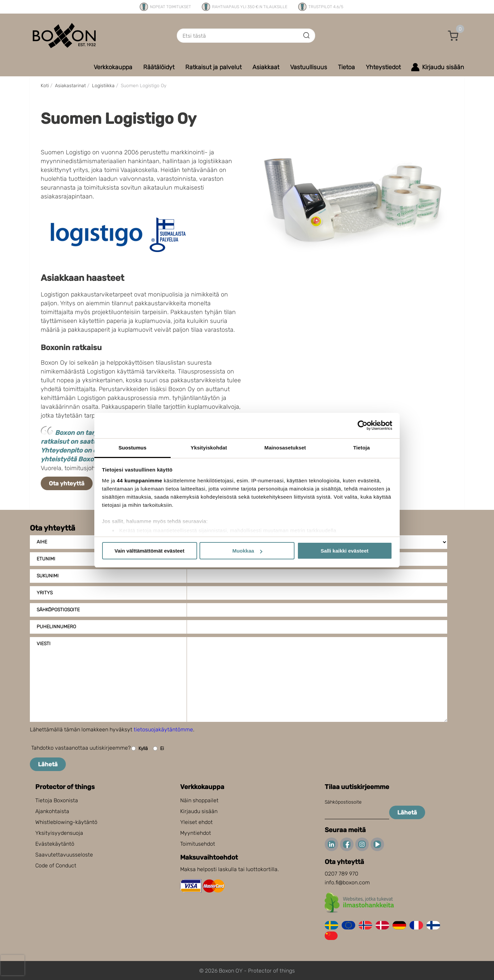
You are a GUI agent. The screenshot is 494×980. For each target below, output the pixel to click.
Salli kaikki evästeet (345, 551)
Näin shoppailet (199, 800)
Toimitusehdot (198, 844)
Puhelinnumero (56, 627)
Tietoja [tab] (362, 448)
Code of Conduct (56, 866)
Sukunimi (48, 576)
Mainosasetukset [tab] (285, 448)
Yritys (45, 593)
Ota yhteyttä (67, 483)
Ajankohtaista (52, 811)
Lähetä (48, 764)
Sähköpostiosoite (58, 610)
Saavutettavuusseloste (64, 855)
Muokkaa (247, 551)
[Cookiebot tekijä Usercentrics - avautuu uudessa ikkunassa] (363, 425)
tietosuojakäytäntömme (163, 729)
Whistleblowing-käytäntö (66, 822)
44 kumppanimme (139, 481)
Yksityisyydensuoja (59, 833)
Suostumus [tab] (132, 448)
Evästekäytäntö (55, 844)
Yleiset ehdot (196, 822)
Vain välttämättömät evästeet (150, 551)
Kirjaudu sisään (199, 811)
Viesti (44, 644)
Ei (158, 748)
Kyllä (140, 748)
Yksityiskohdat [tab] (209, 448)
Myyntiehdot (196, 833)
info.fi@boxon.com (347, 882)
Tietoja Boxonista (57, 800)
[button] (453, 36)
